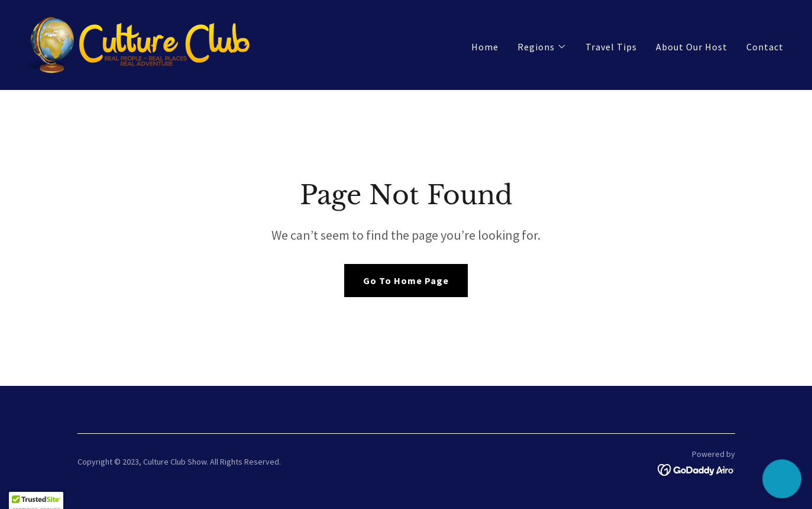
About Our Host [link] (692, 47)
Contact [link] (765, 47)
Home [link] (485, 47)
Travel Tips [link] (611, 47)
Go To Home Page (406, 281)
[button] (542, 47)
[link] (141, 44)
